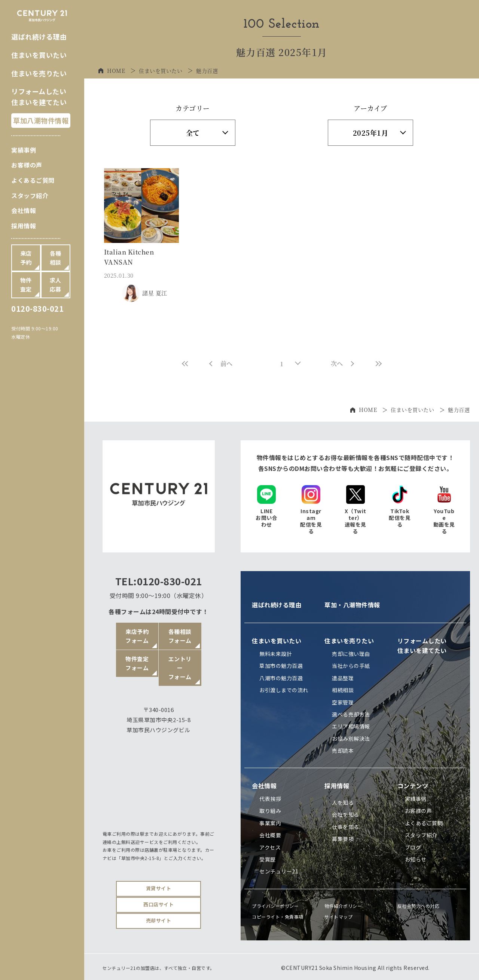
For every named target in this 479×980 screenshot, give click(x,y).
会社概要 (270, 835)
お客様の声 (27, 165)
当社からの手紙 (351, 666)
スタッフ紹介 (30, 195)
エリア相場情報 (351, 726)
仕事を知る (346, 827)
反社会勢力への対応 (419, 906)
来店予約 (26, 258)
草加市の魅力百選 (281, 666)
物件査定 (26, 285)
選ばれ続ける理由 (39, 37)
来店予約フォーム (137, 636)
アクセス (270, 847)
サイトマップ (338, 917)
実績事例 (24, 150)
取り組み (270, 811)
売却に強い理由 (351, 654)
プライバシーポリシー (275, 906)
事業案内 (270, 823)
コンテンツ (413, 786)
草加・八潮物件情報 (352, 605)
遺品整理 (343, 678)
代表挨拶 (270, 799)
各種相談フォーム (180, 636)
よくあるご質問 (33, 180)
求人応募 (56, 285)
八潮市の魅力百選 (281, 678)
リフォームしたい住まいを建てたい (422, 645)
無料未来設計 (276, 654)
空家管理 (343, 702)
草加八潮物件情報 (41, 120)
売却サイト (159, 920)
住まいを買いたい (39, 55)
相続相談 (343, 690)
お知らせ (416, 859)
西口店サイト (158, 904)
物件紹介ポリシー (343, 906)
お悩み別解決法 (351, 739)
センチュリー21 (279, 871)
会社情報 (24, 210)
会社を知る (346, 814)
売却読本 (343, 751)
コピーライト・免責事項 (278, 917)
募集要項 (343, 839)
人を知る (343, 802)
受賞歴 (268, 859)
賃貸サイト (159, 888)
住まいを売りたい (39, 73)
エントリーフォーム (180, 668)
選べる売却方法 (351, 714)
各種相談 (56, 258)
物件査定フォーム (137, 663)
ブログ (413, 847)
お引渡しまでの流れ (284, 690)
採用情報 (24, 226)
